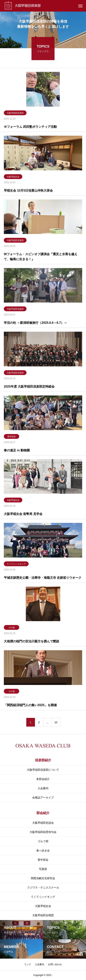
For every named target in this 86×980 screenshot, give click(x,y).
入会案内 (43, 788)
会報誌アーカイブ (43, 797)
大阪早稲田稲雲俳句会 (43, 832)
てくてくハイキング (16, 564)
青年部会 (12, 437)
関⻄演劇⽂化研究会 (43, 878)
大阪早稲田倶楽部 (15, 114)
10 (56, 723)
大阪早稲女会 (13, 177)
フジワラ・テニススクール (43, 887)
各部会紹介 (43, 779)
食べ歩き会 (43, 850)
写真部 (43, 869)
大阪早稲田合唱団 (43, 915)
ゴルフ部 (43, 841)
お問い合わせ (55, 964)
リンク (28, 964)
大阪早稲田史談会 (43, 823)
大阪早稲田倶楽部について (43, 770)
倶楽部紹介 (43, 760)
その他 (12, 628)
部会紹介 (43, 813)
